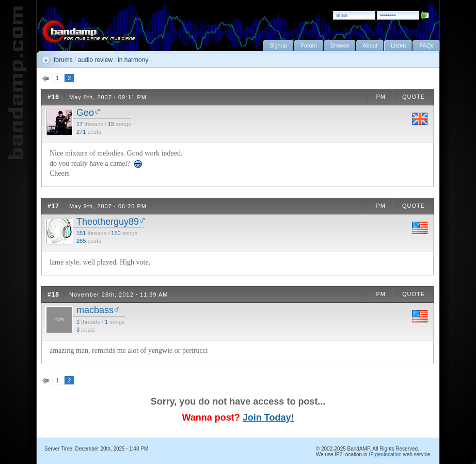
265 (81, 241)
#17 (53, 206)
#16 (53, 97)
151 (81, 233)
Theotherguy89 (108, 222)
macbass (95, 310)
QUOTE (414, 97)
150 (116, 233)
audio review (95, 60)
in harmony (133, 60)
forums (63, 60)
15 (111, 124)
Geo (85, 113)
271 (81, 132)
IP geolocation (385, 454)
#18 (53, 295)
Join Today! (268, 417)
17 (80, 124)
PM (381, 97)
